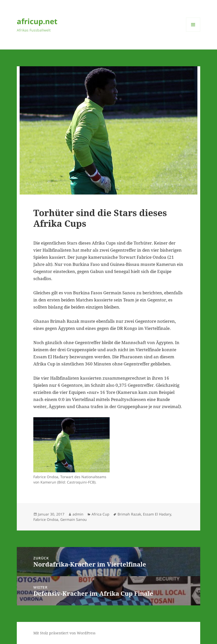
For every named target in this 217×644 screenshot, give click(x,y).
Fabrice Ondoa (46, 519)
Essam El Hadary (157, 514)
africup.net (37, 21)
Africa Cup (100, 514)
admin (78, 514)
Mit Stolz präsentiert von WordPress (64, 633)
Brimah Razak (129, 514)
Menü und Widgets (193, 32)
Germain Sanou (74, 519)
